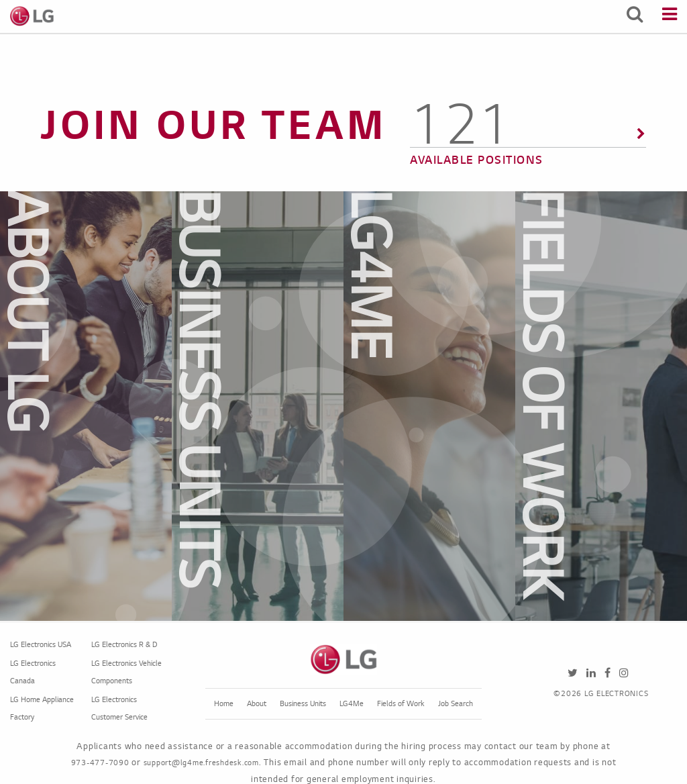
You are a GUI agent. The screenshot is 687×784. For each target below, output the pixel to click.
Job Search (456, 704)
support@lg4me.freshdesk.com (201, 763)
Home (224, 704)
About (257, 704)
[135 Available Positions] (528, 143)
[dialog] (132, 406)
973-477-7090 (100, 763)
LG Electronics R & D (124, 645)
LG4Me (352, 704)
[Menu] (670, 16)
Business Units (303, 704)
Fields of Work (401, 704)
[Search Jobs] (635, 16)
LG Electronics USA (41, 645)
